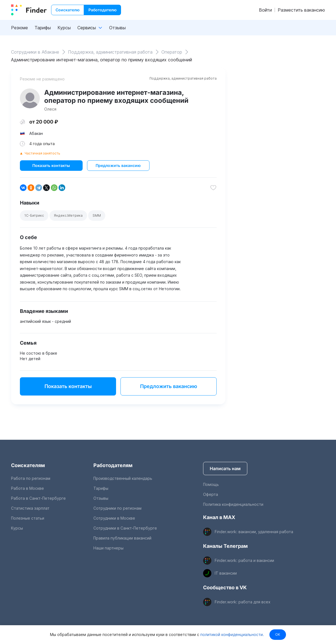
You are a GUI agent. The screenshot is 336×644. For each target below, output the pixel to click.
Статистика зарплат (30, 508)
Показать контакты (51, 165)
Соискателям (28, 465)
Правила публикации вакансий (122, 538)
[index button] (29, 10)
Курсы (64, 28)
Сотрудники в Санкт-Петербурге (125, 528)
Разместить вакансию (301, 10)
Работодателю (103, 10)
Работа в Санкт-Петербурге (38, 498)
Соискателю (68, 10)
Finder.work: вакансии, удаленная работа (254, 532)
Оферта (211, 494)
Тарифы (43, 28)
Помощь (211, 484)
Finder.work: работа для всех (243, 602)
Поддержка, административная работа (183, 78)
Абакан (36, 133)
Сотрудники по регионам (117, 508)
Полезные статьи (28, 518)
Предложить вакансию (118, 165)
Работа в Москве (27, 488)
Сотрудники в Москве (114, 518)
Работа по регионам (31, 478)
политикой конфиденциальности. (231, 634)
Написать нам (225, 468)
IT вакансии (226, 573)
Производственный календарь (123, 478)
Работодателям (113, 465)
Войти (265, 10)
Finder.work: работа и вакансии (244, 560)
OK (278, 634)
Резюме (19, 28)
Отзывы (117, 28)
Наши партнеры (108, 548)
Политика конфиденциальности (233, 504)
